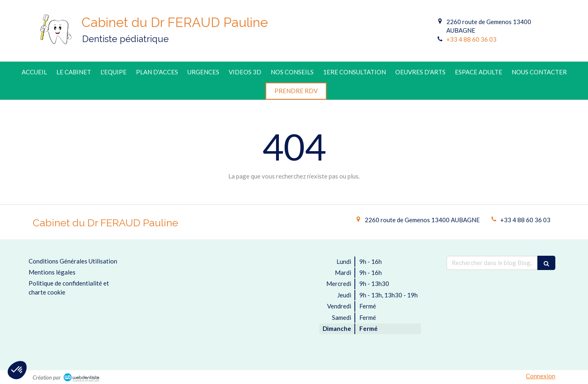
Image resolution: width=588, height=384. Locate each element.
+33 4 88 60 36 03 (471, 39)
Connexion (541, 376)
